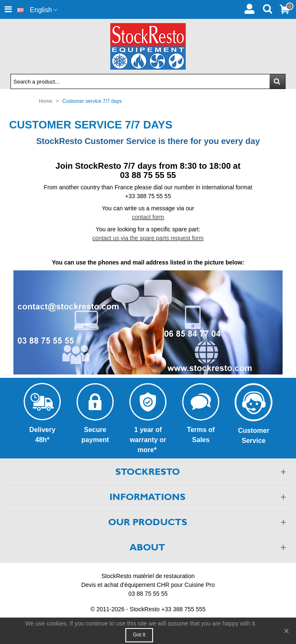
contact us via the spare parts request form (148, 238)
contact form (148, 217)
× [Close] (286, 631)
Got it (139, 635)
